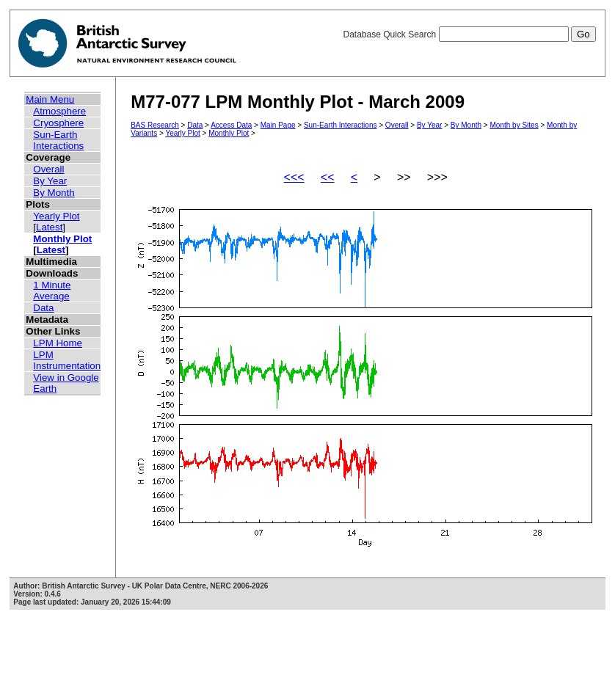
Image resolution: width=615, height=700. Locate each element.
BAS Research (155, 125)
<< (328, 177)
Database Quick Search (469, 34)
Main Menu (50, 99)
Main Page (278, 125)
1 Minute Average (52, 291)
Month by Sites (514, 125)
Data (43, 308)
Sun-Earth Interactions (58, 140)
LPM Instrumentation (67, 360)
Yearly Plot (56, 216)
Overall (48, 169)
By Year (50, 181)
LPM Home (58, 343)
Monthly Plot (62, 239)
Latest (49, 227)
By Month (54, 193)
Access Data (231, 125)
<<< (294, 177)
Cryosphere (58, 123)
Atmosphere (59, 111)
